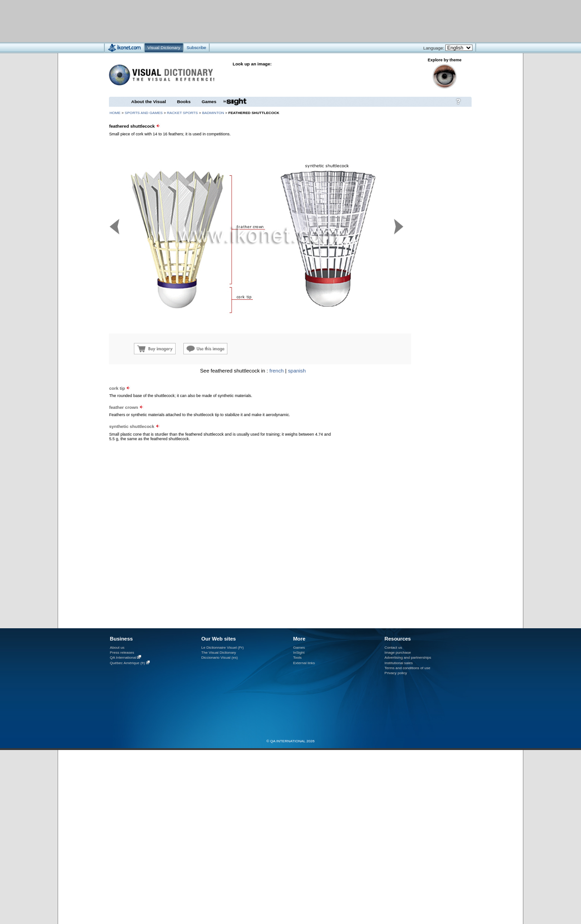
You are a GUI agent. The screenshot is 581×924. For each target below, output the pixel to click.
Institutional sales (399, 663)
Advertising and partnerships (408, 658)
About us (117, 648)
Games (209, 102)
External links (304, 663)
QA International (123, 658)
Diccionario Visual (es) (219, 658)
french (277, 371)
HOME (115, 113)
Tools (298, 658)
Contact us (393, 648)
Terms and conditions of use (407, 668)
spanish (297, 371)
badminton (213, 113)
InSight (299, 653)
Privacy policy (396, 673)
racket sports (182, 113)
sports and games (144, 113)
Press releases (122, 653)
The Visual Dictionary (218, 653)
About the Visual (149, 102)
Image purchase (398, 653)
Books (184, 102)
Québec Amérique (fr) (128, 663)
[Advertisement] (263, 21)
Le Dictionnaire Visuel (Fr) (222, 648)
